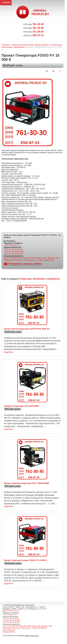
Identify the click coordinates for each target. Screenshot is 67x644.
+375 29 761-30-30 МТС (14, 252)
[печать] (53, 71)
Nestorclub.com (33, 636)
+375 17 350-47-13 (12, 245)
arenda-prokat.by (9, 632)
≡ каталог (6, 2)
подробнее (9, 352)
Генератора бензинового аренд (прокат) (30, 45)
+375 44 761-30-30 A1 (13, 250)
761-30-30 (33, 24)
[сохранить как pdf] (60, 71)
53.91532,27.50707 (12, 611)
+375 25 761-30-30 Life (13, 254)
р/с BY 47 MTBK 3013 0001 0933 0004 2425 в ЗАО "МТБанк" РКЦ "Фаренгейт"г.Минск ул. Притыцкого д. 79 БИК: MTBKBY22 (32, 259)
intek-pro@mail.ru (9, 630)
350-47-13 (33, 35)
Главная (5, 45)
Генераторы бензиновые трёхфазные (39, 279)
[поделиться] (47, 71)
